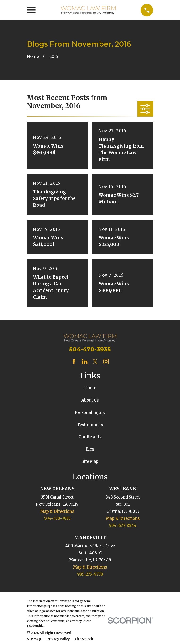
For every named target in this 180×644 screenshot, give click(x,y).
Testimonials (90, 425)
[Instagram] (106, 361)
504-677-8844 (123, 526)
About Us (90, 400)
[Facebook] (74, 361)
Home (90, 388)
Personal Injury (90, 413)
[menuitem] (34, 639)
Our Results (90, 437)
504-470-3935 (90, 349)
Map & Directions (57, 511)
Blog (90, 449)
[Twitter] (95, 361)
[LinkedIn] (85, 361)
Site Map (90, 462)
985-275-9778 (90, 574)
